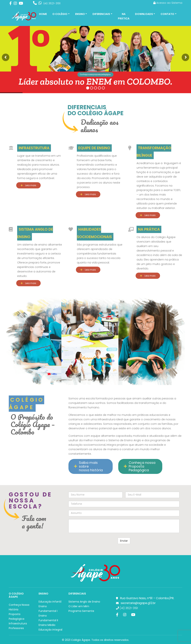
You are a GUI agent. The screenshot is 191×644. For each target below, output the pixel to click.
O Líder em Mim (79, 606)
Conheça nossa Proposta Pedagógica (140, 466)
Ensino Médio (47, 625)
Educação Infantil (50, 602)
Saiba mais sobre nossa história (88, 466)
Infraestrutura (18, 623)
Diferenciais (101, 14)
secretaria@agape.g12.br (138, 603)
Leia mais (28, 185)
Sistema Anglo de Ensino (84, 602)
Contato (167, 14)
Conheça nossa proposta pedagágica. (95, 74)
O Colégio (60, 14)
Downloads (144, 14)
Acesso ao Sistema (168, 3)
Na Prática (124, 16)
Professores (16, 628)
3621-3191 (52, 3)
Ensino (80, 14)
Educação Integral (50, 630)
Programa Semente (81, 611)
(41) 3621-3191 (127, 608)
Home (43, 14)
